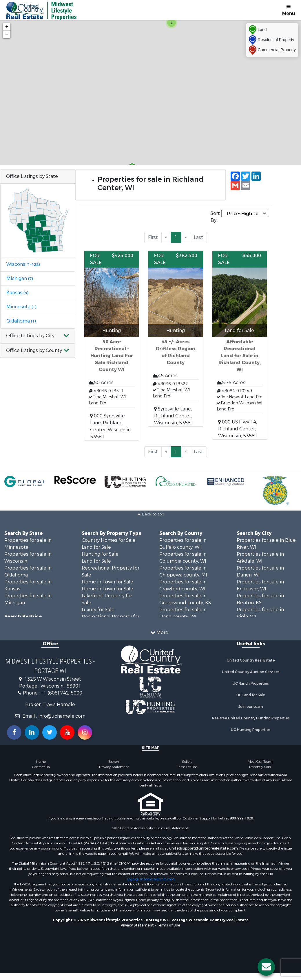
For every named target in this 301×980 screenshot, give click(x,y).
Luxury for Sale (98, 610)
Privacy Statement (114, 767)
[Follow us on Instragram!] (85, 732)
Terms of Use (187, 767)
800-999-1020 (241, 818)
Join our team (251, 707)
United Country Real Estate (251, 660)
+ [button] (7, 27)
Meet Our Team (260, 762)
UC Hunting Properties (251, 730)
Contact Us (41, 767)
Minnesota (21, 307)
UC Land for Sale (251, 695)
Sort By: (215, 217)
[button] (38, 336)
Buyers (114, 762)
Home (41, 762)
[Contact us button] (266, 967)
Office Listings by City (30, 336)
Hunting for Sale (100, 554)
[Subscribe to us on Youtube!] (67, 732)
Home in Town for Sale (107, 582)
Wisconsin (23, 264)
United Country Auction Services (251, 672)
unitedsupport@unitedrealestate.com (204, 848)
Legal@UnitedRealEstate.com (151, 879)
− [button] (7, 34)
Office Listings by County (34, 350)
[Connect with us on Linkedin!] (32, 732)
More (159, 632)
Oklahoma (21, 321)
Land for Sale (96, 547)
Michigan (20, 278)
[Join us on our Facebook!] (14, 732)
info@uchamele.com (62, 716)
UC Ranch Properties (251, 684)
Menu (289, 10)
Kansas (17, 293)
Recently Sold (260, 767)
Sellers (187, 762)
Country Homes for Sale (109, 540)
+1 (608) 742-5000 (62, 693)
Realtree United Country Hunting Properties (251, 718)
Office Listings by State (32, 176)
